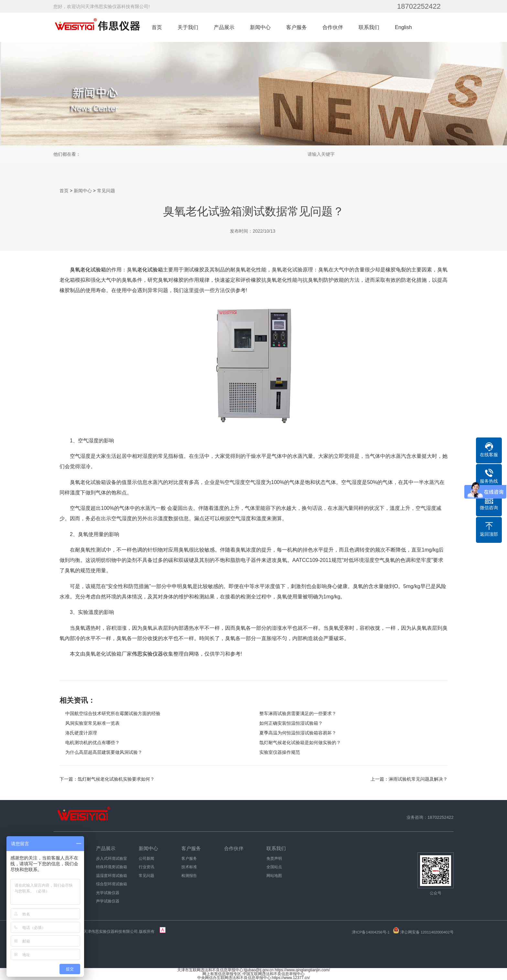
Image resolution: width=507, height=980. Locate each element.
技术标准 (189, 867)
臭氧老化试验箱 (88, 270)
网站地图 (274, 876)
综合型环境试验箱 (112, 884)
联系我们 (369, 27)
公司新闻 (146, 859)
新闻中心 (260, 27)
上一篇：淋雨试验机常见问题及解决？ (409, 779)
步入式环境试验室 (112, 859)
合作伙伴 (333, 27)
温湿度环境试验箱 (112, 876)
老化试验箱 (150, 270)
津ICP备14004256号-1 (371, 932)
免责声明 (274, 859)
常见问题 (106, 191)
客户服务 (297, 27)
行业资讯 (146, 867)
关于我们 (188, 27)
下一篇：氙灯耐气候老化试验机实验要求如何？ (107, 779)
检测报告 (189, 876)
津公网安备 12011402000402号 (427, 932)
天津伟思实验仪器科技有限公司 (111, 932)
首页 (157, 27)
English (403, 27)
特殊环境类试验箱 (112, 867)
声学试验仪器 (108, 901)
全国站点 (274, 867)
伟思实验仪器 (147, 654)
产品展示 (224, 27)
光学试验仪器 (108, 893)
